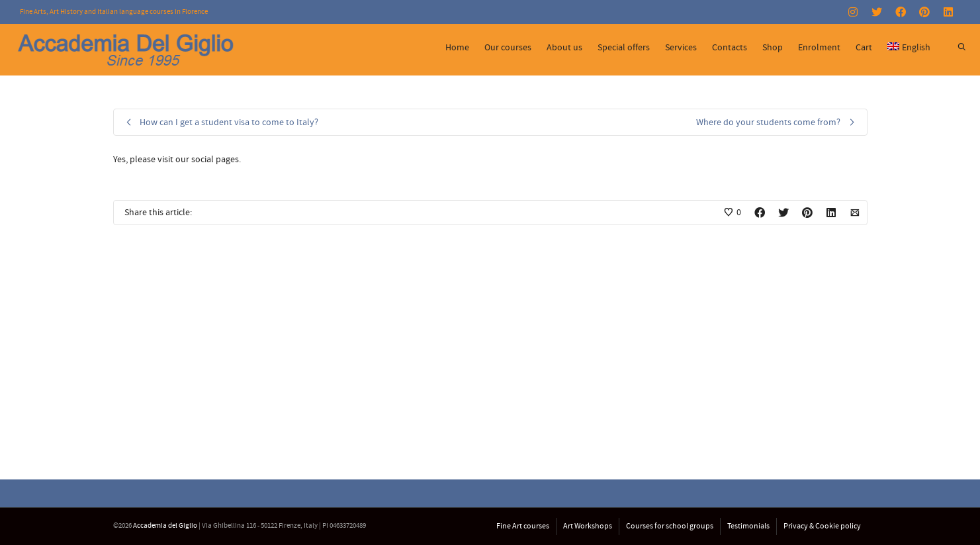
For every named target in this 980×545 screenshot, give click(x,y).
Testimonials (748, 526)
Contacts (730, 48)
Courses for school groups (670, 526)
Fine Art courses (523, 526)
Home (457, 48)
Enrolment (819, 48)
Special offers (624, 48)
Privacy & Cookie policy (822, 526)
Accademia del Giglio (165, 526)
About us (564, 48)
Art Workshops (588, 526)
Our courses (508, 48)
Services (681, 48)
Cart (864, 48)
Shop (773, 48)
